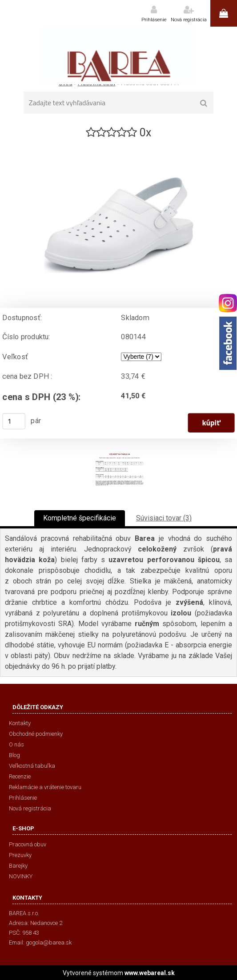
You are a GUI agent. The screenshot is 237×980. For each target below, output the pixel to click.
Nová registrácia (189, 20)
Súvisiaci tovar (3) (164, 518)
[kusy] (14, 421)
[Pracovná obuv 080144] (119, 144)
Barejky (18, 866)
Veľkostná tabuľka (32, 766)
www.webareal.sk (150, 973)
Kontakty (20, 723)
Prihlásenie (154, 20)
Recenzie (20, 776)
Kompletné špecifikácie (80, 518)
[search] (204, 103)
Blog (14, 755)
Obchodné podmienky (36, 734)
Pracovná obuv (28, 844)
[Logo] (118, 56)
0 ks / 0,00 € (224, 13)
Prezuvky (20, 855)
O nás (16, 744)
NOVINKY (21, 876)
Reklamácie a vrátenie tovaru (45, 787)
